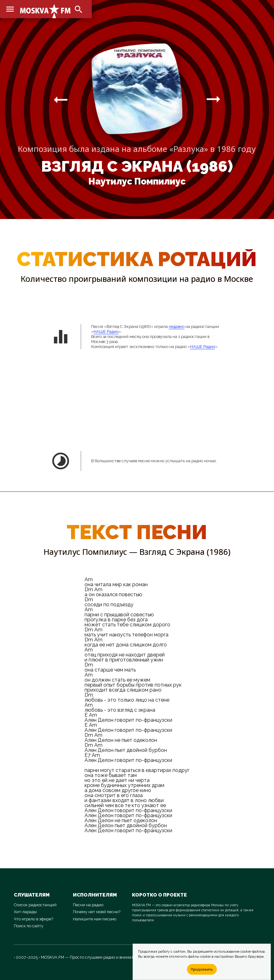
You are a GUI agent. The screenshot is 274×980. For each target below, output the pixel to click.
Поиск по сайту (29, 926)
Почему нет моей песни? (97, 912)
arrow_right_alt (61, 99)
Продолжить (202, 969)
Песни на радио (88, 905)
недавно (177, 327)
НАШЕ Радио (106, 332)
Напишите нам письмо (95, 919)
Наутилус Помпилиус (137, 181)
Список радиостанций (35, 905)
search (79, 9)
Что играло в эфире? (33, 919)
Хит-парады (25, 912)
